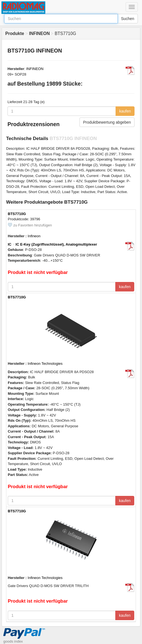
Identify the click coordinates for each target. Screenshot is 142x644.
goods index (13, 641)
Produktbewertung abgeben (107, 122)
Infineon (34, 236)
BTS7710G (17, 214)
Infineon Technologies (45, 364)
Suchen (128, 19)
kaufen (125, 111)
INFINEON (35, 69)
